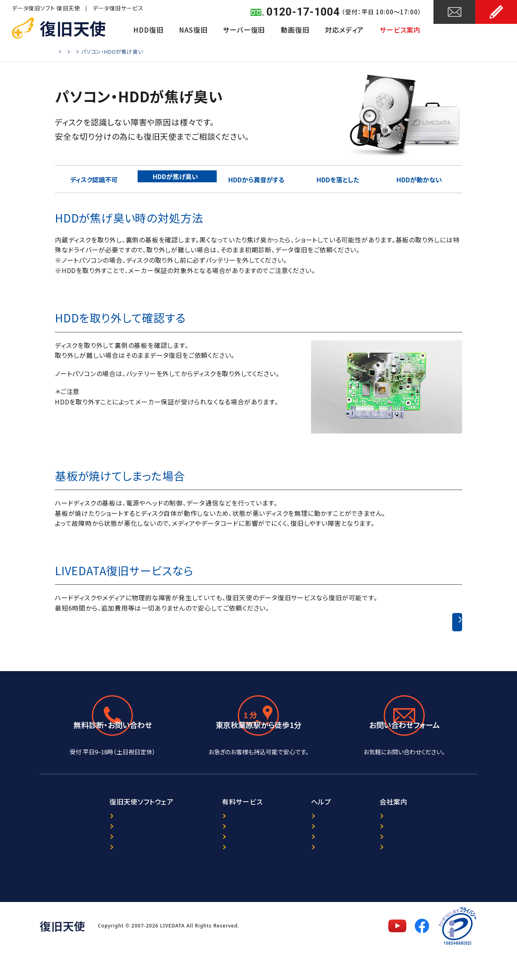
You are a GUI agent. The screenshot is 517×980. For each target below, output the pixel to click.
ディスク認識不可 (96, 179)
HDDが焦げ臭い (177, 179)
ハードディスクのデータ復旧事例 (398, 622)
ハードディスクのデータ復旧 (112, 52)
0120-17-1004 (303, 12)
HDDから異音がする (258, 179)
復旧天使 (73, 28)
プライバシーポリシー (414, 851)
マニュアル (79, 877)
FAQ (305, 864)
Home (63, 52)
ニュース (310, 838)
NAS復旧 (193, 30)
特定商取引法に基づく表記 (422, 877)
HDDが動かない (421, 179)
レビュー (311, 851)
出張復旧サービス (201, 877)
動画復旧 (295, 30)
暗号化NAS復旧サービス (211, 864)
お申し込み (496, 31)
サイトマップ (316, 877)
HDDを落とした (340, 179)
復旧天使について (410, 838)
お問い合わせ (455, 31)
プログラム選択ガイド (94, 851)
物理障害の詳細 (173, 52)
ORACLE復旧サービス (207, 851)
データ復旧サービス (118, 8)
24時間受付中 (404, 760)
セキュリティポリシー (413, 864)
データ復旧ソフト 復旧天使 (46, 8)
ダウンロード (82, 864)
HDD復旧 (148, 30)
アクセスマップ (258, 760)
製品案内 (77, 838)
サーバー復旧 (244, 30)
